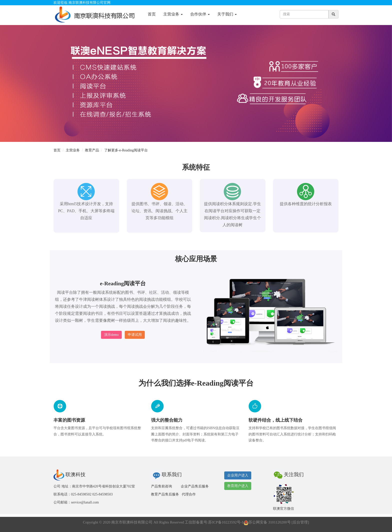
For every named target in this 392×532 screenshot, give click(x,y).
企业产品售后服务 (195, 486)
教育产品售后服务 (165, 494)
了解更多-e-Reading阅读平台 (126, 150)
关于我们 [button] (227, 14)
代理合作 (189, 494)
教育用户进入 (238, 486)
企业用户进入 (238, 475)
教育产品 (92, 150)
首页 (152, 14)
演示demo (111, 335)
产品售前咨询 (161, 486)
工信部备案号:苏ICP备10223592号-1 (214, 522)
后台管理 (300, 522)
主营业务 (73, 150)
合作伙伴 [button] (200, 14)
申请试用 (135, 335)
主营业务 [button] (173, 14)
